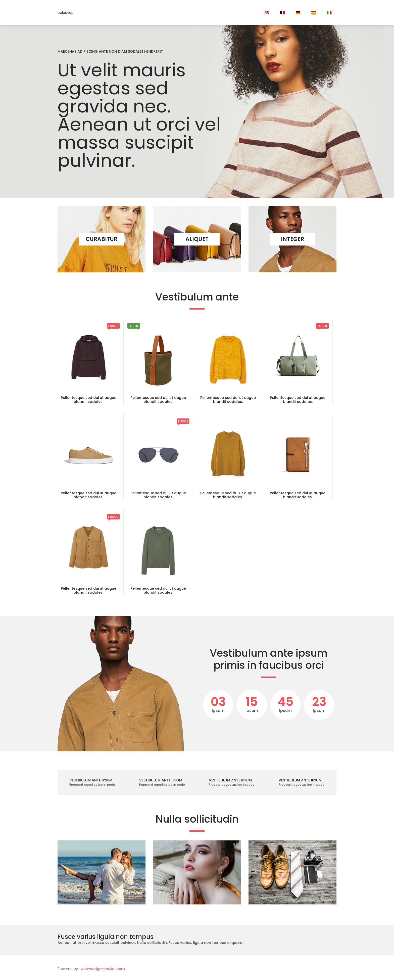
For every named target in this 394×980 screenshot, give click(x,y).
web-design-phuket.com (103, 969)
